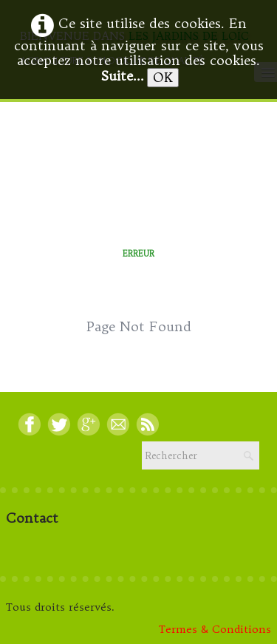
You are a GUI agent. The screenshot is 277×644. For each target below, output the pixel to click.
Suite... (123, 76)
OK (163, 77)
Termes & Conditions (215, 629)
